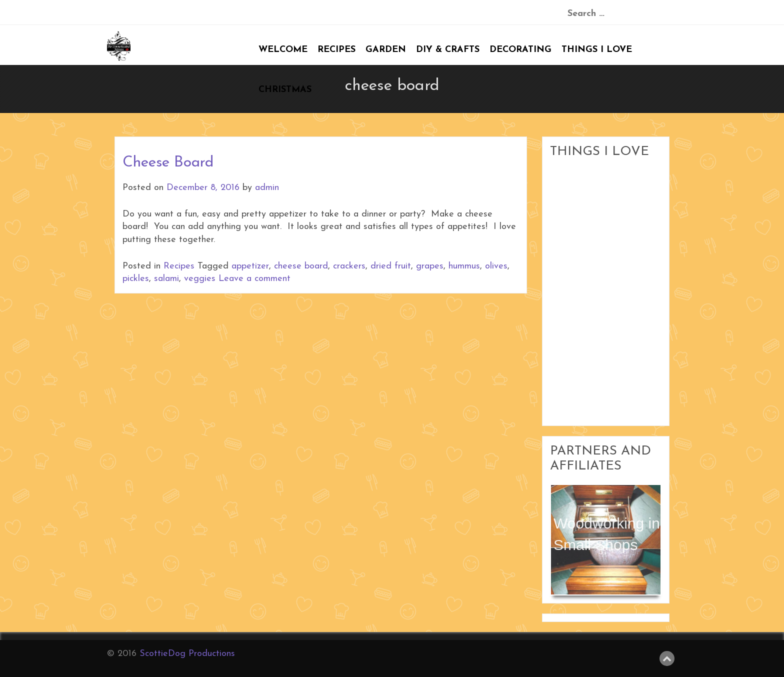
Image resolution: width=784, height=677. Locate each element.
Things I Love (597, 50)
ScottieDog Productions (187, 654)
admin (267, 188)
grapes (430, 266)
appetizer (250, 266)
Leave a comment (254, 279)
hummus (464, 266)
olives (496, 266)
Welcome (283, 50)
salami (166, 279)
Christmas (285, 90)
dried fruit (391, 266)
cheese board (301, 266)
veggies (200, 279)
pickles (136, 279)
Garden (386, 50)
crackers (349, 266)
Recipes (336, 50)
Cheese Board (168, 163)
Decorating (520, 50)
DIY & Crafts (448, 50)
